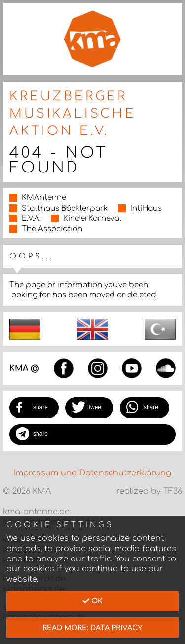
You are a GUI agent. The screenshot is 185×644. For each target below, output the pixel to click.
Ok (92, 601)
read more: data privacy (92, 628)
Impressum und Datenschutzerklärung (92, 473)
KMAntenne (44, 197)
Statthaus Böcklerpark (65, 208)
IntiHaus (146, 208)
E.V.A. (31, 219)
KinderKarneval (92, 219)
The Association (52, 229)
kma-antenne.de (36, 512)
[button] (34, 408)
